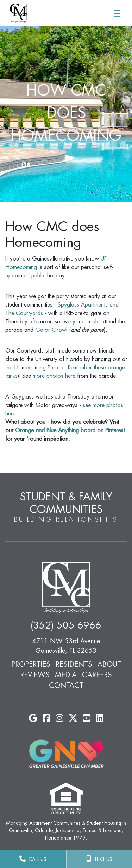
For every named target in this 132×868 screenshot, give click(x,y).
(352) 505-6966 (66, 626)
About (109, 664)
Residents (74, 664)
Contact (66, 685)
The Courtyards (24, 313)
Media (66, 675)
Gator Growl (51, 330)
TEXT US (99, 859)
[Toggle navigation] (117, 13)
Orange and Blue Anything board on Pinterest (70, 430)
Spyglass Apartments (83, 305)
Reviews (35, 675)
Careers (97, 675)
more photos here (54, 376)
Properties (31, 664)
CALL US (33, 859)
